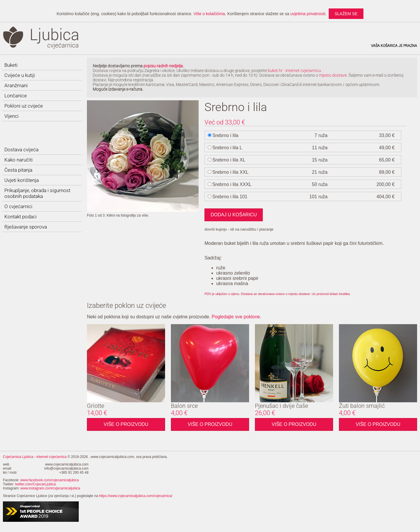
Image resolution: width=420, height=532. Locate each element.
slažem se (346, 14)
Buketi (11, 65)
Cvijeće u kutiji (20, 75)
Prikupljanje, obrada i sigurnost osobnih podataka (37, 193)
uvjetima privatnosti (308, 14)
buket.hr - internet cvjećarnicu (294, 71)
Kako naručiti (19, 160)
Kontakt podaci (21, 217)
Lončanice (16, 96)
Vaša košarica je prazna (394, 46)
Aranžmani (16, 85)
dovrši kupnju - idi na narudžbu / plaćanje (239, 229)
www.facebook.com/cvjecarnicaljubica (49, 480)
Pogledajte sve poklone (236, 317)
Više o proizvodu (126, 424)
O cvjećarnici (18, 206)
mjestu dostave (333, 75)
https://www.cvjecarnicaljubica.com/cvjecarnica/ (136, 496)
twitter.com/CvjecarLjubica (35, 484)
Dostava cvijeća (21, 150)
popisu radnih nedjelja (163, 66)
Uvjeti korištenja (22, 180)
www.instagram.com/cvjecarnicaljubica (50, 488)
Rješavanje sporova (26, 227)
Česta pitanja (18, 170)
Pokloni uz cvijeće (24, 106)
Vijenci (12, 116)
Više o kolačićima (209, 14)
